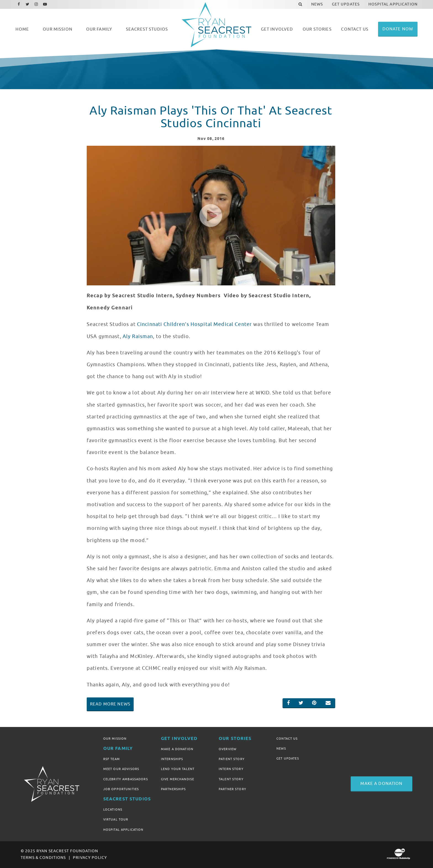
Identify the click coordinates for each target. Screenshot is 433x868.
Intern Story (231, 769)
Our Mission (115, 739)
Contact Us (287, 739)
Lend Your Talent (178, 769)
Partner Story (233, 789)
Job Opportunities (121, 789)
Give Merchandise (178, 779)
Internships (172, 759)
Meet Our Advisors (121, 769)
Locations (113, 809)
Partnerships (174, 789)
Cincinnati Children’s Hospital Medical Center (194, 324)
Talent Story (231, 779)
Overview (228, 749)
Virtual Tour (116, 819)
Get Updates (288, 758)
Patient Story (232, 759)
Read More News (110, 704)
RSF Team (112, 759)
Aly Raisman (138, 336)
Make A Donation (177, 749)
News (281, 748)
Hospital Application (123, 830)
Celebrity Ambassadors (126, 779)
